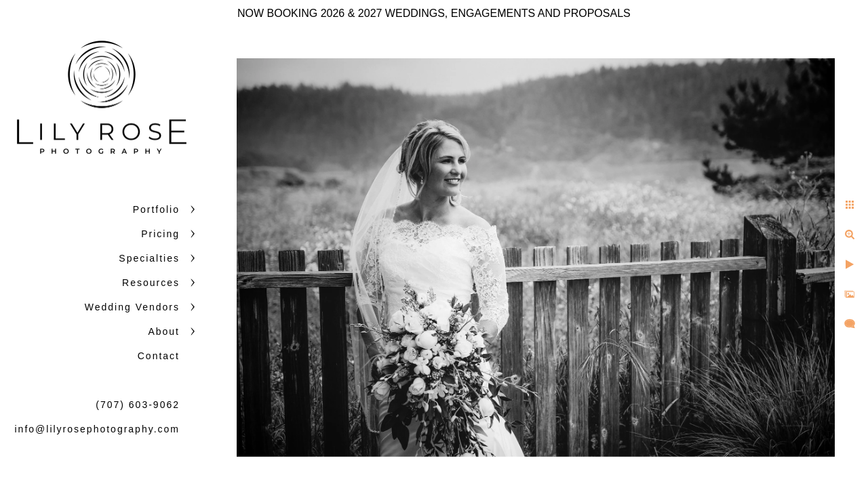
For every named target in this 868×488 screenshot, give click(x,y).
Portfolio (156, 209)
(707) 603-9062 (138, 405)
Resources (151, 283)
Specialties (149, 258)
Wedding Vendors (132, 307)
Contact (159, 356)
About (164, 331)
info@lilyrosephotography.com (98, 429)
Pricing (160, 234)
